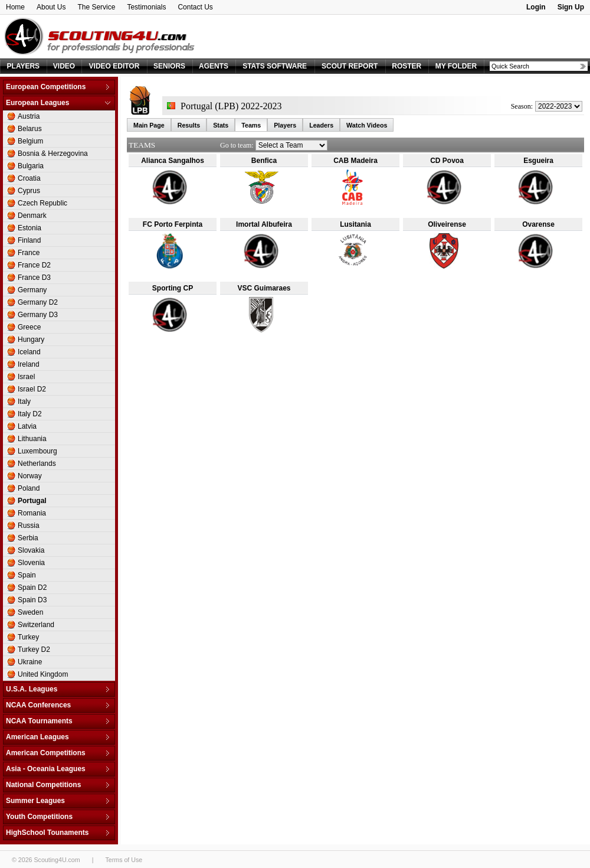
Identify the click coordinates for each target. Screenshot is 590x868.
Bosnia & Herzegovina (53, 154)
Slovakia (31, 550)
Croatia (29, 178)
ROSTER (407, 66)
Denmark (32, 216)
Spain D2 (32, 588)
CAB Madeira (355, 161)
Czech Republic (42, 203)
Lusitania (355, 224)
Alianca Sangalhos (173, 161)
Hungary (31, 340)
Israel (26, 377)
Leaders (321, 125)
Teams (251, 125)
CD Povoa (447, 161)
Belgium (30, 141)
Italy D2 (30, 414)
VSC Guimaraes (264, 288)
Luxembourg (37, 451)
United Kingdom (43, 674)
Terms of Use (124, 860)
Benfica (264, 161)
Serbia (28, 538)
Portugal (32, 501)
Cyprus (29, 191)
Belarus (30, 129)
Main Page (149, 125)
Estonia (29, 228)
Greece (29, 327)
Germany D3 (38, 315)
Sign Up (571, 7)
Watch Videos (367, 125)
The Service (96, 7)
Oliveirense (447, 224)
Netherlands (37, 464)
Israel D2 (32, 389)
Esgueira (538, 161)
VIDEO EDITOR (114, 66)
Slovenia (31, 563)
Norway (30, 476)
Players (285, 125)
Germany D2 (38, 302)
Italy (24, 402)
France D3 (34, 278)
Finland (29, 240)
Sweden (30, 612)
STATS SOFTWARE (275, 66)
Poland (29, 488)
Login (536, 7)
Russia (29, 526)
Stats (221, 125)
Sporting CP (173, 288)
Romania (32, 513)
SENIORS (169, 66)
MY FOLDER (456, 66)
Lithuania (32, 439)
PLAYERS (24, 66)
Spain (27, 575)
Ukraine (30, 662)
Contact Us (195, 7)
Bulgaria (31, 166)
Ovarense (538, 224)
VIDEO (64, 66)
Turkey (28, 637)
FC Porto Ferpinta (173, 224)
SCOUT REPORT (350, 66)
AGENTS (214, 66)
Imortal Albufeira (264, 224)
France (29, 253)
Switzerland (36, 625)
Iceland (29, 352)
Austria (29, 116)
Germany (32, 290)
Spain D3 (32, 600)
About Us (51, 7)
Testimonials (146, 7)
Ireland (29, 364)
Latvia (27, 426)
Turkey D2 (34, 650)
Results (189, 125)
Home (15, 7)
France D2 (34, 265)
